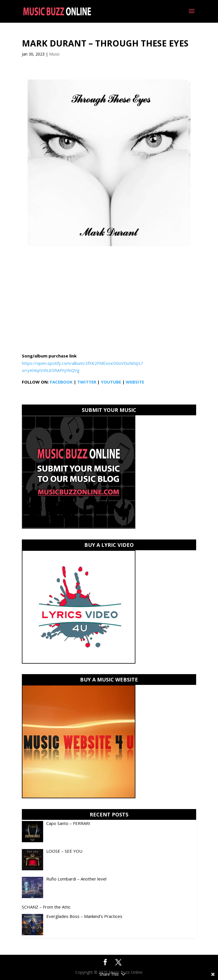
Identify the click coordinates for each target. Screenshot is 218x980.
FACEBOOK (61, 382)
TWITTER (87, 382)
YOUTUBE (111, 382)
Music (54, 54)
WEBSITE (135, 382)
